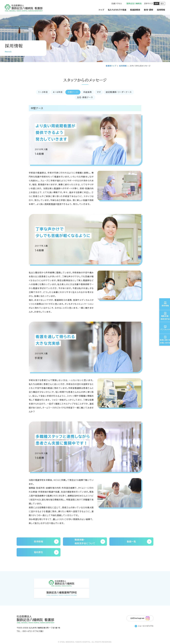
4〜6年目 (57, 92)
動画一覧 (139, 542)
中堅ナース (73, 92)
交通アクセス (117, 4)
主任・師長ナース (85, 98)
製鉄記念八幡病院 (134, 4)
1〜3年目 (42, 92)
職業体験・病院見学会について (90, 542)
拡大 (162, 3)
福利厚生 (46, 553)
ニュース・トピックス (144, 618)
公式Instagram (140, 609)
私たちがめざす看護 (117, 10)
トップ (101, 10)
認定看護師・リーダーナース (120, 92)
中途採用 (88, 92)
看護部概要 (135, 10)
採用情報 (161, 10)
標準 (157, 3)
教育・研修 (149, 10)
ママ (99, 92)
